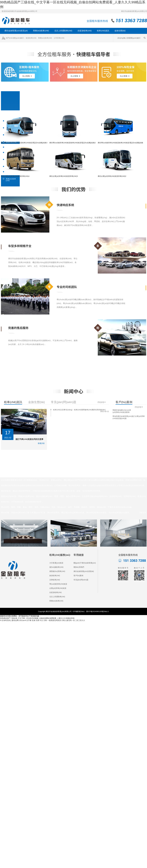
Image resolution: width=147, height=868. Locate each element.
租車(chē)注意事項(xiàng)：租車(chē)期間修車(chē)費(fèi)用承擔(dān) (79, 410)
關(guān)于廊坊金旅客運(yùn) (85, 563)
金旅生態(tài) (120, 31)
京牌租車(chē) (55, 580)
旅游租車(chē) (31, 38)
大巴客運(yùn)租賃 (56, 563)
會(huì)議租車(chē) (56, 567)
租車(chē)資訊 (103, 31)
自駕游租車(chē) (85, 31)
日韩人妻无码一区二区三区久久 (73, 620)
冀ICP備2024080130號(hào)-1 (98, 611)
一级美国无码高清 (54, 620)
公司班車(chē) (59, 38)
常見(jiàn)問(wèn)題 (81, 580)
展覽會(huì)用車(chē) (57, 571)
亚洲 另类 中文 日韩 (39, 620)
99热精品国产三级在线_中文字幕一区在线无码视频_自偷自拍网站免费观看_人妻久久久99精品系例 (37, 618)
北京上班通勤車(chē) (63, 31)
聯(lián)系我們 (79, 567)
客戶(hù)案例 (78, 576)
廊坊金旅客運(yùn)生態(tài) (84, 571)
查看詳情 (41, 443)
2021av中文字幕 (25, 620)
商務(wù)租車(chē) (41, 31)
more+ (139, 407)
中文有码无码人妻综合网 (9, 620)
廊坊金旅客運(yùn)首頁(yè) (16, 31)
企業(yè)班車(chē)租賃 (58, 588)
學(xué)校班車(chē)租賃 (58, 584)
